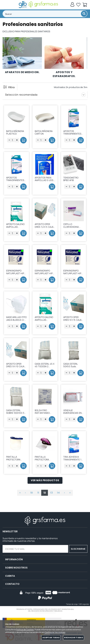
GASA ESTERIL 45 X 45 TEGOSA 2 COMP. (45, 366)
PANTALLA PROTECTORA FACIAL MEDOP (42, 459)
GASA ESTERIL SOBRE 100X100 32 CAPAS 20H (16, 413)
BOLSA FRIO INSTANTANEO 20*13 (42, 413)
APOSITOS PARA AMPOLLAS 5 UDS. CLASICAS (44, 180)
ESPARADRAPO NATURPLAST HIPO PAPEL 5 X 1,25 (73, 273)
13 (51, 493)
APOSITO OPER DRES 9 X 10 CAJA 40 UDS (15, 366)
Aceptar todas (51, 637)
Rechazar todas (74, 637)
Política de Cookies (25, 630)
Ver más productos (45, 480)
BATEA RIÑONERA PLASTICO (15, 132)
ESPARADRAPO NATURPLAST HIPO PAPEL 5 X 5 (16, 273)
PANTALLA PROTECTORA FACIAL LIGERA (14, 459)
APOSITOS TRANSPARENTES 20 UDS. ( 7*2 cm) (73, 134)
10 (32, 493)
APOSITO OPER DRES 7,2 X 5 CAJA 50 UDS (44, 227)
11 (38, 493)
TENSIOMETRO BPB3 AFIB (71, 179)
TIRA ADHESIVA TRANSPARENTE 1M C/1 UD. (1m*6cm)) (73, 459)
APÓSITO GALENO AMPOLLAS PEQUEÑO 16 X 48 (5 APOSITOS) (44, 321)
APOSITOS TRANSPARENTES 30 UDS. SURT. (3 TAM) (15, 182)
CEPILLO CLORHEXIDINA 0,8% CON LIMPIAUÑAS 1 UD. (72, 228)
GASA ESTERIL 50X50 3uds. (71, 365)
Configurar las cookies (55, 632)
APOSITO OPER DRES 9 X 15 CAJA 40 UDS (72, 320)
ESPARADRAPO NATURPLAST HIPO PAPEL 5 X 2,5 (44, 273)
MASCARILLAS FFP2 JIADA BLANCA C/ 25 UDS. (16, 320)
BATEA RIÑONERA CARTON (44, 132)
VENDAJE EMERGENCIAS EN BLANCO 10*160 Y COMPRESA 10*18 (72, 414)
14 (58, 493)
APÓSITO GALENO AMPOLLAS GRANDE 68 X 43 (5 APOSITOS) (16, 228)
